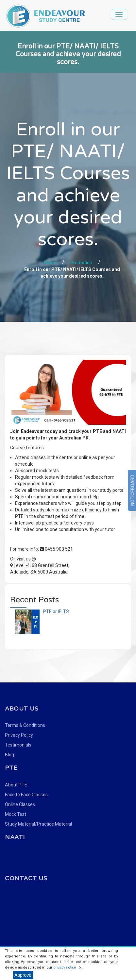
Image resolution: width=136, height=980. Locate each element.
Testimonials (18, 745)
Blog (9, 755)
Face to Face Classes (26, 795)
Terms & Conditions (25, 725)
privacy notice (65, 967)
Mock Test (16, 814)
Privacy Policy (19, 735)
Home (50, 263)
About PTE (16, 785)
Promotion (81, 263)
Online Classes (20, 804)
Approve (23, 975)
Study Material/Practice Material (38, 824)
